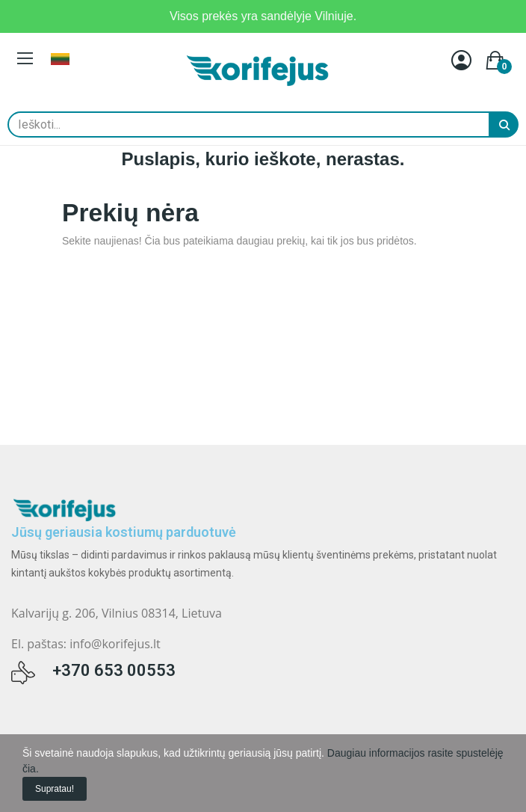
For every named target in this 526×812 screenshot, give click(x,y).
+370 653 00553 (114, 670)
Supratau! (55, 789)
